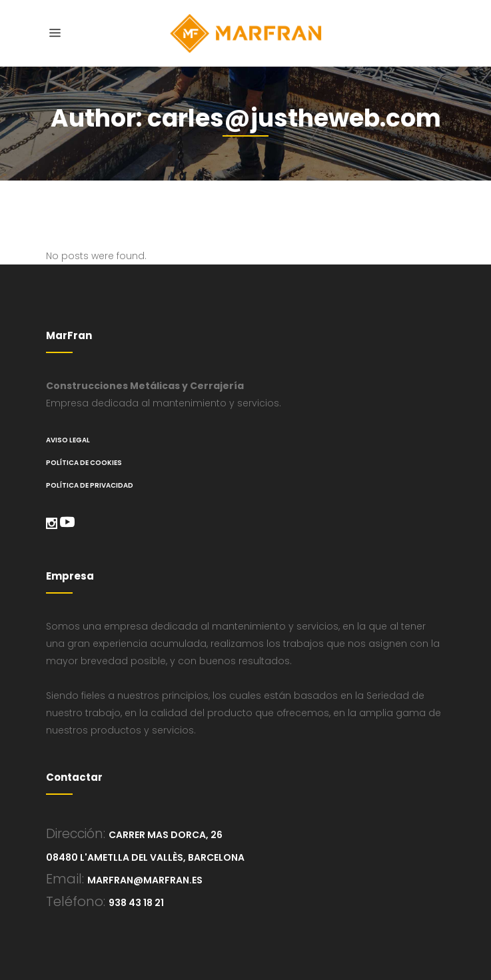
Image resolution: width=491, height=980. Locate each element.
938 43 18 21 (136, 903)
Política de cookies (84, 463)
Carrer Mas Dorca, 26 (166, 835)
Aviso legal (68, 440)
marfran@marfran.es (145, 880)
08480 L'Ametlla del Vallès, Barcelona (145, 857)
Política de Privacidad (90, 485)
